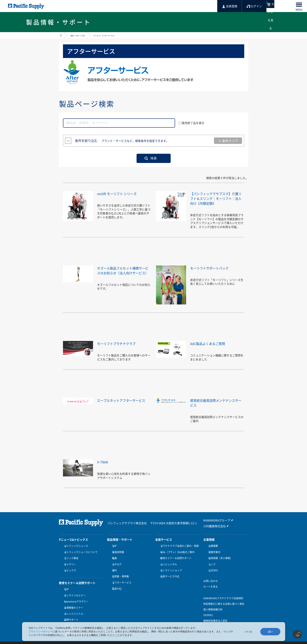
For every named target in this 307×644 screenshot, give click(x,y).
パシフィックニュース (75, 551)
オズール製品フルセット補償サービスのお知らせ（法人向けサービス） (123, 277)
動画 (113, 561)
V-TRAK (104, 466)
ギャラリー (69, 566)
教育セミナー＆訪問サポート (175, 561)
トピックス (69, 570)
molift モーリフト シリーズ (122, 193)
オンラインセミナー (74, 593)
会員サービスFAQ (169, 575)
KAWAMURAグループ (215, 525)
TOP (65, 588)
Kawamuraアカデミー (75, 598)
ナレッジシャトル (73, 608)
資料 (113, 570)
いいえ (249, 632)
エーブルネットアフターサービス (123, 407)
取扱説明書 (117, 556)
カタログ (116, 566)
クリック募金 (70, 561)
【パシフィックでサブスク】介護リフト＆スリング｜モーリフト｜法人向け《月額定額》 (216, 201)
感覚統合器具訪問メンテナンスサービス (216, 407)
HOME (60, 35)
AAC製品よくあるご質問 (212, 348)
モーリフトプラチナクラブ (121, 348)
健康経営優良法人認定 (215, 620)
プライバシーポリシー (41, 632)
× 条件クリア (228, 141)
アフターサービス (121, 580)
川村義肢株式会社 (213, 531)
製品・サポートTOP (81, 35)
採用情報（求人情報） (219, 561)
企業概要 (212, 551)
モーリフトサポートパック (214, 273)
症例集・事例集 (120, 575)
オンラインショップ (170, 570)
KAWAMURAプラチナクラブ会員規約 (223, 597)
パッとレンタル (168, 566)
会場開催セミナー (73, 603)
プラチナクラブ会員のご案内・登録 (178, 551)
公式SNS (212, 570)
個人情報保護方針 (213, 608)
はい (270, 632)
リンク (211, 566)
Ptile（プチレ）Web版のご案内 (176, 556)
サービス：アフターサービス (117, 35)
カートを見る (211, 585)
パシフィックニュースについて (80, 556)
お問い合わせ (211, 580)
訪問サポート (70, 612)
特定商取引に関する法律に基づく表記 (224, 603)
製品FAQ (116, 585)
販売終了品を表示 (191, 123)
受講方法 (68, 618)
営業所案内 (213, 556)
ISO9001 (208, 614)
